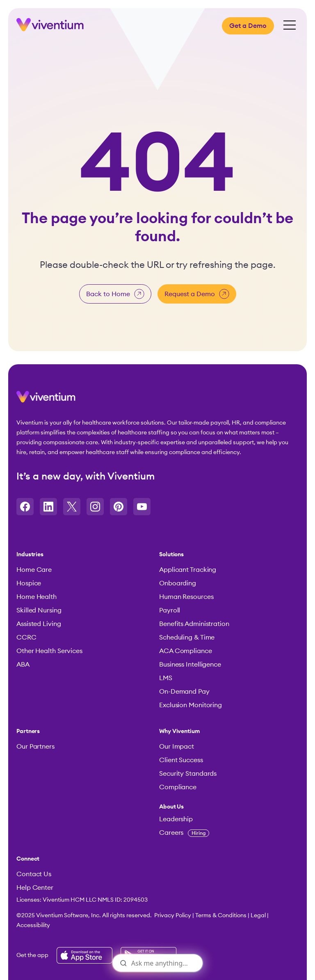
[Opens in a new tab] (25, 507)
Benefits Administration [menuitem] (194, 624)
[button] (46, 400)
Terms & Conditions (221, 916)
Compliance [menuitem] (178, 787)
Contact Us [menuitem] (34, 874)
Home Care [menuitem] (34, 570)
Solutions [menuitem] (171, 555)
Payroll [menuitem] (170, 610)
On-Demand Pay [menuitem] (184, 692)
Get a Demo (248, 26)
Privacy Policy (173, 916)
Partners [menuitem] (28, 731)
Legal (258, 916)
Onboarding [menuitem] (178, 583)
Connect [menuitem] (28, 859)
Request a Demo (197, 294)
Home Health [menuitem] (37, 597)
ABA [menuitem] (23, 665)
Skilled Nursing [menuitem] (39, 610)
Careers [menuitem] (184, 833)
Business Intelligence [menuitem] (190, 665)
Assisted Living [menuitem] (39, 624)
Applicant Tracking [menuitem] (188, 570)
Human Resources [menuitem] (186, 597)
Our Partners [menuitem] (35, 747)
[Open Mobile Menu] (290, 26)
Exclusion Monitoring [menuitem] (191, 705)
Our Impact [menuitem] (177, 747)
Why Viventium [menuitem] (180, 731)
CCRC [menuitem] (26, 637)
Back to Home (115, 294)
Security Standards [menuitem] (188, 774)
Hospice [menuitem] (29, 583)
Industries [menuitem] (30, 555)
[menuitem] (226, 807)
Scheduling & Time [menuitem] (187, 637)
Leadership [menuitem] (176, 819)
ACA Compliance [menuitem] (186, 651)
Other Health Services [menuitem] (49, 651)
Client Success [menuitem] (181, 760)
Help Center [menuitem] (35, 888)
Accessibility (33, 925)
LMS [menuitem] (166, 678)
